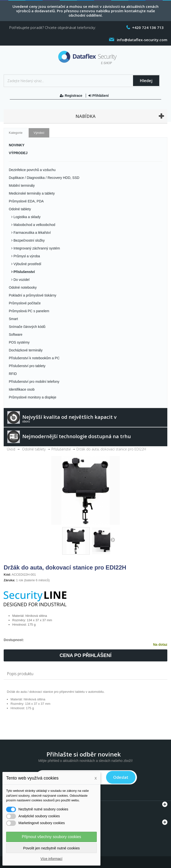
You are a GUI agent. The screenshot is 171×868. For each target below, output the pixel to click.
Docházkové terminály (26, 350)
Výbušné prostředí (27, 264)
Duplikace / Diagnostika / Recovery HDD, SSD (44, 178)
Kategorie (16, 133)
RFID (13, 374)
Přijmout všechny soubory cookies (51, 837)
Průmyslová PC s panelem (29, 311)
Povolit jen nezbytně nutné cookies (52, 848)
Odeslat (121, 777)
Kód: (7, 575)
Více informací (51, 859)
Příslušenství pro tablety (27, 366)
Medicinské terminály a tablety (32, 193)
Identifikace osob (22, 389)
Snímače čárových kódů (27, 327)
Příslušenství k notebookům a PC (34, 358)
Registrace (71, 96)
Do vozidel (21, 280)
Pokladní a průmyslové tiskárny (33, 295)
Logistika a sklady (26, 217)
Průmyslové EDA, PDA (26, 201)
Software (16, 335)
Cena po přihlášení (85, 655)
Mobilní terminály (22, 186)
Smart (13, 319)
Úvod (11, 449)
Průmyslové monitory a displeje (33, 397)
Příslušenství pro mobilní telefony (34, 382)
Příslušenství (24, 272)
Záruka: (9, 580)
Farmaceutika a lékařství (32, 233)
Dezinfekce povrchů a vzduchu (32, 170)
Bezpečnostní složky (29, 240)
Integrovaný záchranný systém (36, 248)
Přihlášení (99, 96)
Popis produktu (20, 674)
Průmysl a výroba (26, 256)
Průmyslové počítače (25, 303)
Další (113, 540)
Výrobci (39, 133)
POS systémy (19, 342)
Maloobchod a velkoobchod (34, 225)
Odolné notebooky (23, 287)
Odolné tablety (20, 209)
